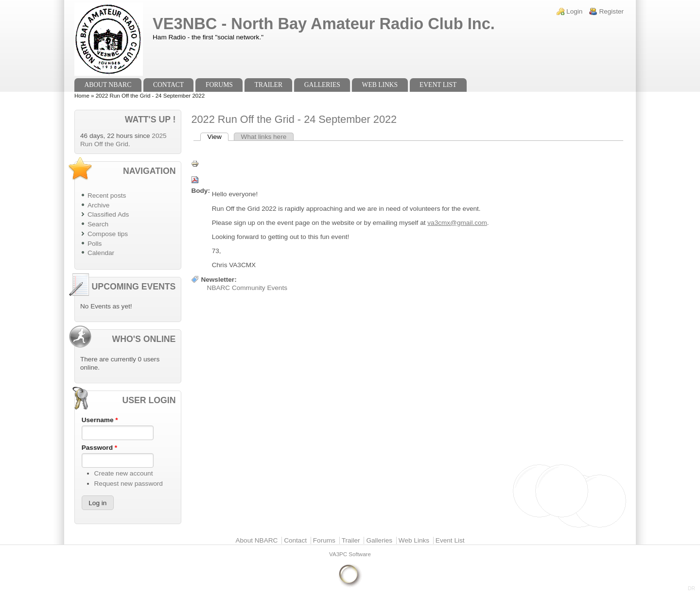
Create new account (124, 473)
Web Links (380, 85)
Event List (438, 85)
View (218, 137)
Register (611, 11)
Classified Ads (108, 214)
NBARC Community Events (247, 288)
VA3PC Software (350, 554)
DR (691, 588)
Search (98, 224)
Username (100, 420)
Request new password (129, 484)
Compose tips (108, 234)
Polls (95, 244)
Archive (98, 205)
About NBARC (108, 85)
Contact (168, 85)
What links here (264, 137)
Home (82, 96)
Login (574, 11)
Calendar (101, 253)
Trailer (269, 85)
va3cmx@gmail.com (457, 223)
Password (99, 448)
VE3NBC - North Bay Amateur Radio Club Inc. (324, 24)
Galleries (322, 85)
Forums (219, 85)
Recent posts (107, 196)
